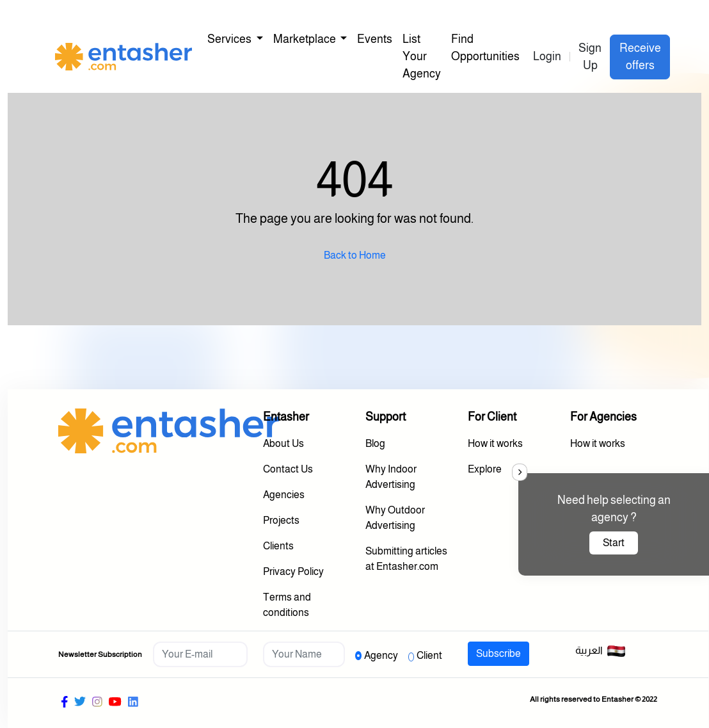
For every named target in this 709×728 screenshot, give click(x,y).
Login (547, 56)
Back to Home (355, 255)
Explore (485, 469)
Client (429, 655)
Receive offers (640, 57)
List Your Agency (422, 56)
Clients (278, 546)
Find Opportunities (485, 48)
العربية (601, 651)
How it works (495, 443)
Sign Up (590, 57)
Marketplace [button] (306, 39)
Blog (375, 443)
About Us (283, 443)
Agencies (284, 495)
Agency (381, 655)
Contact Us (288, 469)
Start (614, 543)
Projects (281, 520)
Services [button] (230, 39)
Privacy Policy (293, 571)
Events (375, 39)
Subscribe (498, 653)
